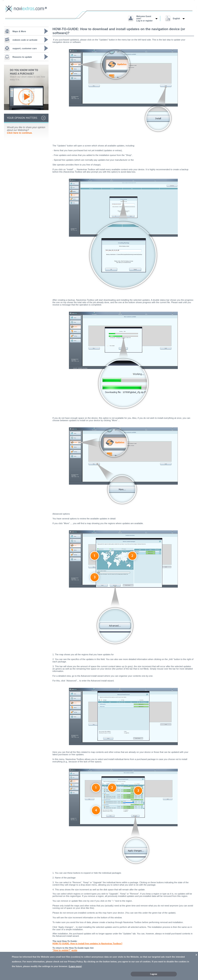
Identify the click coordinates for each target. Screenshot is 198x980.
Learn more (75, 966)
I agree (154, 974)
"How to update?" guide (65, 950)
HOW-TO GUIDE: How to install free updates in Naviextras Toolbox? (87, 943)
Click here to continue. (20, 133)
